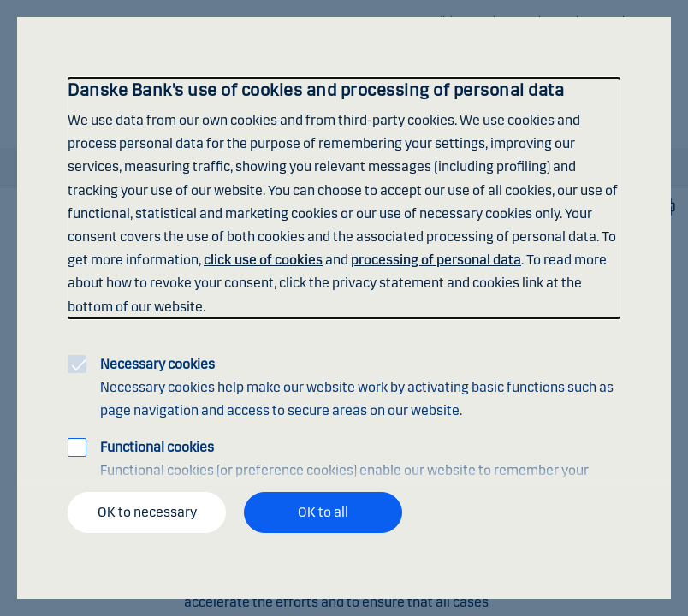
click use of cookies (263, 260)
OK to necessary (147, 512)
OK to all (323, 512)
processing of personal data (436, 260)
